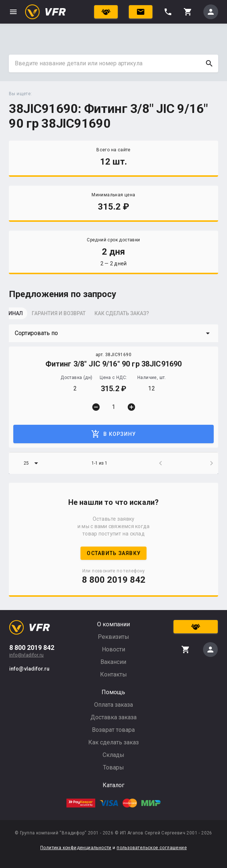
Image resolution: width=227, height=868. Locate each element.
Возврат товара (113, 730)
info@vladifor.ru (26, 655)
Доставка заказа (113, 717)
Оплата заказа (113, 705)
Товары (113, 767)
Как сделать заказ (113, 742)
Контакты (113, 674)
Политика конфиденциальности (76, 848)
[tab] (27, 316)
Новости (113, 649)
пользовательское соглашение (152, 848)
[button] (113, 333)
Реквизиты (113, 637)
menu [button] (13, 12)
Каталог (113, 785)
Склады (113, 755)
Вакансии (113, 662)
